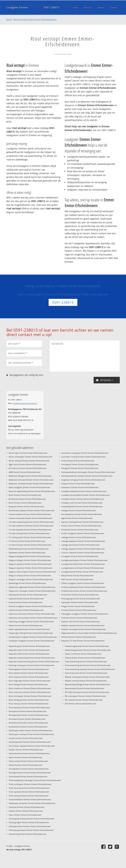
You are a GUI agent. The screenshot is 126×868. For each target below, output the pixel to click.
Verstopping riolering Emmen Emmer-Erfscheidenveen (31, 819)
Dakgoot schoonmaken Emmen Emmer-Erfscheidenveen (32, 572)
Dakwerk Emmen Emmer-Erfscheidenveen (26, 599)
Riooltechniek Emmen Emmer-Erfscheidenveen (28, 723)
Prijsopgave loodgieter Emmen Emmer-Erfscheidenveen (85, 614)
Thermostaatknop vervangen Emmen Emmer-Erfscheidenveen (35, 780)
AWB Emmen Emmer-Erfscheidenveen (25, 472)
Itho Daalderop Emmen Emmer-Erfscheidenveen (82, 514)
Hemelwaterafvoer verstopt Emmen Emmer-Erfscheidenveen (87, 476)
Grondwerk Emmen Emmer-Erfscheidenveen (80, 464)
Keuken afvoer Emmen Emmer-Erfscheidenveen (81, 526)
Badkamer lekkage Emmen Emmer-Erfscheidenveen (30, 476)
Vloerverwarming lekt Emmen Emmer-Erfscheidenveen (88, 665)
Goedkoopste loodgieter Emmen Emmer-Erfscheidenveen (33, 637)
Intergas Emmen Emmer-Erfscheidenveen (79, 510)
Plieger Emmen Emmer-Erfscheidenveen (78, 606)
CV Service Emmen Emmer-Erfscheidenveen (27, 541)
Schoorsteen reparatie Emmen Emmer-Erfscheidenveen (32, 746)
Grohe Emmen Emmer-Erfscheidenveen (78, 461)
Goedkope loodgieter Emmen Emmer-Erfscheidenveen (32, 641)
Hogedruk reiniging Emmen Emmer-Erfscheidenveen (83, 480)
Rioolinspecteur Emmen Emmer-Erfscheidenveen (29, 708)
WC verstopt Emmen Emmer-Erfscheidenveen (84, 700)
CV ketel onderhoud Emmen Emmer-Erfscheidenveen (31, 526)
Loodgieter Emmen (17, 7)
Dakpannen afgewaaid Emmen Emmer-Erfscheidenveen (32, 587)
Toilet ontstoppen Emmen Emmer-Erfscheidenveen (30, 784)
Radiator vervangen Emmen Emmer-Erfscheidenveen (84, 629)
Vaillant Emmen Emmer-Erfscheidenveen (26, 811)
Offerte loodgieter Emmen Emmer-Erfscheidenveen (83, 583)
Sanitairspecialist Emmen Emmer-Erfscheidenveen (30, 742)
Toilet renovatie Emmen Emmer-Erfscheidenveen (29, 788)
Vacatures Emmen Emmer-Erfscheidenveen (27, 807)
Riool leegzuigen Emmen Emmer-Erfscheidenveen (30, 681)
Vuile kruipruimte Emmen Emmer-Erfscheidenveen (86, 673)
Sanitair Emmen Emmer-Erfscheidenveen (26, 738)
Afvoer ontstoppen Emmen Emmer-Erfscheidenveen (31, 457)
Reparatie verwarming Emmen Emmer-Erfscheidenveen (32, 658)
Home (9, 19)
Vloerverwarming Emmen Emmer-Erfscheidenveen (86, 661)
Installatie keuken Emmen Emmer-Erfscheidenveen (83, 499)
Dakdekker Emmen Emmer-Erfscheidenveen (27, 553)
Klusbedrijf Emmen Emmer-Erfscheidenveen (80, 530)
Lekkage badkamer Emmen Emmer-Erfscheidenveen (83, 541)
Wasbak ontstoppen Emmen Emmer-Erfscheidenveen (87, 677)
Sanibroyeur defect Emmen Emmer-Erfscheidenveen (31, 730)
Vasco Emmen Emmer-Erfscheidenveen (25, 815)
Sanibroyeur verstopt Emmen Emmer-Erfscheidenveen (31, 734)
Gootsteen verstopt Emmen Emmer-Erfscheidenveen (83, 457)
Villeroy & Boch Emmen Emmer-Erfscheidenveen (85, 658)
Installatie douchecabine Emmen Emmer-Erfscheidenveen (86, 495)
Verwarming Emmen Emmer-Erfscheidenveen (28, 834)
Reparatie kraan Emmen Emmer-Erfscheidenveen (29, 650)
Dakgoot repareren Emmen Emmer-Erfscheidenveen (31, 568)
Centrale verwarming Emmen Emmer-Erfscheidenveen (31, 522)
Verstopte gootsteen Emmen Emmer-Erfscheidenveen (31, 830)
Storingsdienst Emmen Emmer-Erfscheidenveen (29, 769)
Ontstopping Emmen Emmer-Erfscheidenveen (81, 599)
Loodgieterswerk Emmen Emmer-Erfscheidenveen (82, 572)
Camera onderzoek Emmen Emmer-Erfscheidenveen (31, 518)
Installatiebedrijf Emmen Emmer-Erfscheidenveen (82, 506)
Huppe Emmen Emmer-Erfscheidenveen (78, 484)
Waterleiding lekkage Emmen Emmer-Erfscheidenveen (87, 684)
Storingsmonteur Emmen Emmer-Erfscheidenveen (30, 773)
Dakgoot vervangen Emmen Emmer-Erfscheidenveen (31, 579)
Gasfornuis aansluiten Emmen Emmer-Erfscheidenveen (32, 614)
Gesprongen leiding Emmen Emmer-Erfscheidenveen (31, 633)
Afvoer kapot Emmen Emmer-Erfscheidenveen (28, 453)
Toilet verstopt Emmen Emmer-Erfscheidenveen (29, 796)
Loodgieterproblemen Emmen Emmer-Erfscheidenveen (85, 560)
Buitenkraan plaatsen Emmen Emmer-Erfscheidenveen (32, 510)
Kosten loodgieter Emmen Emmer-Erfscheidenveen (83, 533)
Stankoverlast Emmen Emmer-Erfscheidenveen (28, 761)
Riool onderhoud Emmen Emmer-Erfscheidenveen (30, 688)
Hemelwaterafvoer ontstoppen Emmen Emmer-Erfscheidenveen (88, 472)
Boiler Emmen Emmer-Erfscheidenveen (25, 495)
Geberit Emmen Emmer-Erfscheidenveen (26, 625)
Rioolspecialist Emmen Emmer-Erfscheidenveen (29, 715)
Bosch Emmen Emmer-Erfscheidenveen (25, 503)
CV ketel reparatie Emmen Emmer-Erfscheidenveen (30, 530)
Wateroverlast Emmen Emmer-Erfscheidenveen (85, 688)
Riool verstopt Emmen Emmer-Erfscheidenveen (35, 19)
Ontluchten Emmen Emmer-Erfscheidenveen (80, 595)
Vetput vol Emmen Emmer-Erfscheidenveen (83, 654)
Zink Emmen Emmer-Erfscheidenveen (81, 704)
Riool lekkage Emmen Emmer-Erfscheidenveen (28, 684)
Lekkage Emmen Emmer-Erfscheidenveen (79, 537)
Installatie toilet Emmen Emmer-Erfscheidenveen (82, 503)
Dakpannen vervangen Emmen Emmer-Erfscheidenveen (32, 591)
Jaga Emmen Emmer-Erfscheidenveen (77, 518)
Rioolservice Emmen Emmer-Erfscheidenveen (28, 711)
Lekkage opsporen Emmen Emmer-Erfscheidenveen (83, 549)
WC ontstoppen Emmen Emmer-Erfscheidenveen (85, 696)
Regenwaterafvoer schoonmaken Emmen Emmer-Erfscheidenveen (89, 633)
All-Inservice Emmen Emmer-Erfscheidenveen (28, 468)
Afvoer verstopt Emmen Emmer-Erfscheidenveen (29, 461)
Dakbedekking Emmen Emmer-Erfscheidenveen (29, 549)
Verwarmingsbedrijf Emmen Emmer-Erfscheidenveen (87, 646)
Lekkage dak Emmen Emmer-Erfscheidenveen (81, 545)
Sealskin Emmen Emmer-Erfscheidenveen (26, 750)
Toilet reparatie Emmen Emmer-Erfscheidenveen (29, 792)
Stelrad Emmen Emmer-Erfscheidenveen (26, 765)
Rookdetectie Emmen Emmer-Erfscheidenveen (28, 727)
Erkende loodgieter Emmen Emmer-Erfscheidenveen (31, 606)
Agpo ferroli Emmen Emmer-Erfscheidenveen (28, 464)
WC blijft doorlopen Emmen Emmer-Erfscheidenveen (87, 692)
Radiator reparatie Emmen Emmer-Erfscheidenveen (83, 625)
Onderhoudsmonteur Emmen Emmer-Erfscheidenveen (84, 591)
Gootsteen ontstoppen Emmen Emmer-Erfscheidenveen (85, 453)
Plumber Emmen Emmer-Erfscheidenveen (79, 610)
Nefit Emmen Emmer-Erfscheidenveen (77, 579)
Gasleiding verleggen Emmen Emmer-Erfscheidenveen (31, 622)
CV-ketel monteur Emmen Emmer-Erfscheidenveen (30, 545)
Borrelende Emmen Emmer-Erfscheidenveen (27, 499)
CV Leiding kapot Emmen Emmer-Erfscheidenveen (30, 537)
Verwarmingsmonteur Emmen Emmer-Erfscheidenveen (88, 650)
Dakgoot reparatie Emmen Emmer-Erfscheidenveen (30, 564)
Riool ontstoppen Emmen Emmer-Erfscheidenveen (30, 696)
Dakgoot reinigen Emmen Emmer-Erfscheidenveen (30, 560)
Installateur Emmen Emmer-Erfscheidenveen (80, 487)
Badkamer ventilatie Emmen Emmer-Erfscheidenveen (31, 484)
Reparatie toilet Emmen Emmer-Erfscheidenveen (29, 654)
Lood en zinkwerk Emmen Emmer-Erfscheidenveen (83, 553)
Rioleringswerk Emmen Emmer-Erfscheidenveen (29, 669)
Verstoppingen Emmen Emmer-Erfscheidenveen (29, 822)
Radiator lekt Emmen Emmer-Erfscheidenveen (81, 622)
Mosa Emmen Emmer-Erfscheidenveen (78, 575)
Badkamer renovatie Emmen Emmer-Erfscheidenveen (31, 480)
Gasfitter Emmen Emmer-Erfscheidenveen (26, 610)
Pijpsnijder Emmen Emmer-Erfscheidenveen (80, 602)
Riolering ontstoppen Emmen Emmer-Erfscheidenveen (32, 665)
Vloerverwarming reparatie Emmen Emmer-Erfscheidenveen (90, 669)
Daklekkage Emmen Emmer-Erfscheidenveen (27, 583)
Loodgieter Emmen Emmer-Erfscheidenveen (80, 556)
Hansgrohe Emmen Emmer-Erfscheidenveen (80, 468)
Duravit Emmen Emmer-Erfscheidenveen (26, 602)
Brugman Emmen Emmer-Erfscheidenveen (26, 506)
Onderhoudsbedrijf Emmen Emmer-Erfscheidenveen (83, 587)
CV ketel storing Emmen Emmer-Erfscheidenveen (29, 533)
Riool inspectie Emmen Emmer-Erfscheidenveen (29, 677)
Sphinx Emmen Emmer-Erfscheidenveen (26, 757)
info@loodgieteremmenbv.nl (25, 403)
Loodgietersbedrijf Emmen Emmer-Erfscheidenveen (83, 564)
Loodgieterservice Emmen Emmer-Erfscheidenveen (83, 568)
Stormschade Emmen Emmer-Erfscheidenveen (28, 776)
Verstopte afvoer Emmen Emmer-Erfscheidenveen (30, 826)
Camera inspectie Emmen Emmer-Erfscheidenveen (30, 514)
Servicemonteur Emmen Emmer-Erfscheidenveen (29, 753)
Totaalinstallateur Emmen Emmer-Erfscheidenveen (30, 799)
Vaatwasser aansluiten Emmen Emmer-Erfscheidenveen (32, 803)
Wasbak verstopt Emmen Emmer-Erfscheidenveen (86, 681)
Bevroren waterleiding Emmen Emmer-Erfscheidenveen (32, 491)
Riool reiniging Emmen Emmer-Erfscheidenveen (29, 700)
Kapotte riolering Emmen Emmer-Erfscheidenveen (82, 522)
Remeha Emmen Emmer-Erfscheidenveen (79, 637)
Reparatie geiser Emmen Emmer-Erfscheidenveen (29, 646)
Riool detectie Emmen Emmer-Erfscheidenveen (28, 673)
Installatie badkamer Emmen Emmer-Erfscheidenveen (84, 491)
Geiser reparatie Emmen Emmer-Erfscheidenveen (29, 629)
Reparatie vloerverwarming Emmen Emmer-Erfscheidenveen (34, 661)
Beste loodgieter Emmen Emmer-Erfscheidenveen (29, 487)
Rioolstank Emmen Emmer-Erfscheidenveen (27, 719)
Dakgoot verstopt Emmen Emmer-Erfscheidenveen (30, 575)
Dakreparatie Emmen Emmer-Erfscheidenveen (28, 595)
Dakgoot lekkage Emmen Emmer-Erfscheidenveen (30, 556)
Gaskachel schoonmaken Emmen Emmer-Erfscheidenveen (33, 618)
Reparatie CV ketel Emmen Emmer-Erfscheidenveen (83, 641)
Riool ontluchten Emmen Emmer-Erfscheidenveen (30, 692)
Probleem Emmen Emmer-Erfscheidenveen (79, 618)
